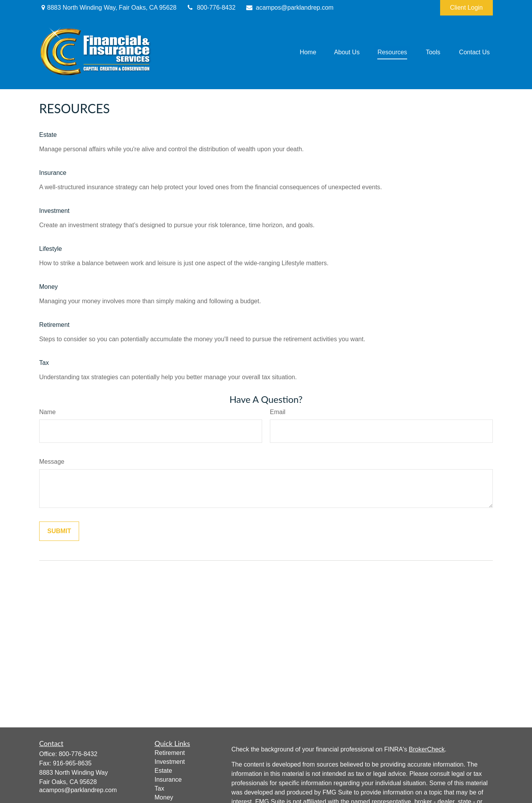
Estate (48, 135)
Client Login (467, 8)
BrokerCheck (427, 749)
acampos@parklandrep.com (289, 8)
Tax (44, 363)
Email (278, 412)
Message (52, 462)
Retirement (54, 325)
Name (47, 412)
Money (48, 287)
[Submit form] (59, 531)
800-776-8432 (211, 8)
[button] (308, 53)
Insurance (53, 173)
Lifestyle (51, 249)
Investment (54, 211)
